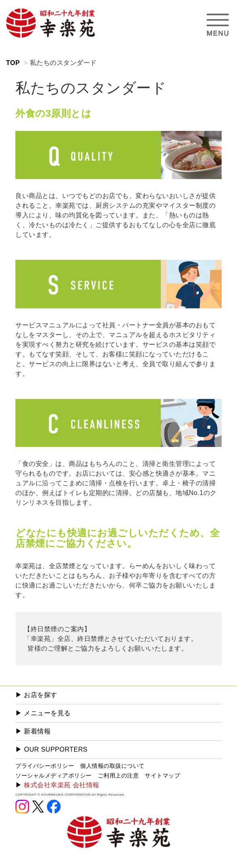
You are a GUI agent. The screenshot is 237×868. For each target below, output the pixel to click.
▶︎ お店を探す (36, 695)
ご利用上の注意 (118, 775)
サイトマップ (162, 775)
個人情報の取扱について (112, 766)
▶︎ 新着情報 (33, 731)
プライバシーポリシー (45, 766)
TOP (13, 63)
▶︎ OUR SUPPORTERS (51, 749)
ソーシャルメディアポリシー (54, 775)
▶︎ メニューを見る (43, 713)
